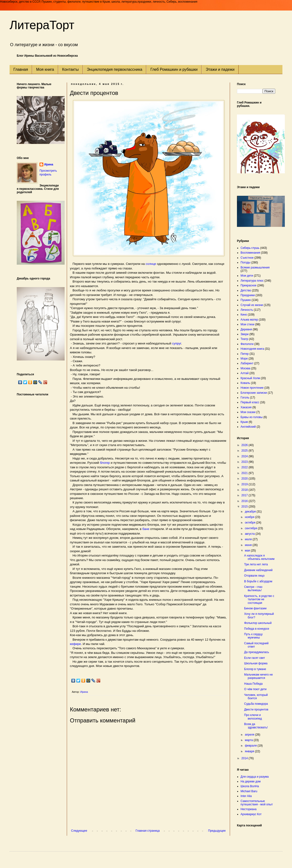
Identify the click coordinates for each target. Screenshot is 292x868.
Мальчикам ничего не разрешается (258, 676)
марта (249, 740)
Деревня (246, 329)
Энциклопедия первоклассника (115, 69)
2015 (245, 507)
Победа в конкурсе (257, 629)
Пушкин (246, 300)
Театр (244, 339)
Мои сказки (248, 412)
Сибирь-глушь (250, 248)
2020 (245, 479)
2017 (245, 495)
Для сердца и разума (255, 777)
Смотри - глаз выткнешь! (253, 589)
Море (244, 359)
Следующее (79, 831)
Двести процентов (256, 710)
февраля (251, 746)
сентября (251, 528)
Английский (248, 427)
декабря (251, 512)
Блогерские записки (254, 393)
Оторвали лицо (254, 576)
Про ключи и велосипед (253, 717)
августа (250, 534)
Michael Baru (249, 791)
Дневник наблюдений (258, 570)
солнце (150, 264)
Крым (244, 422)
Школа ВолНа (250, 786)
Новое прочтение (252, 388)
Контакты (70, 69)
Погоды (245, 262)
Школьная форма (256, 663)
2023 (245, 462)
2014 (245, 758)
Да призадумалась (257, 652)
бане (146, 529)
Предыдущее (217, 831)
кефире (75, 644)
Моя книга (45, 69)
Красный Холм (250, 378)
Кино (244, 315)
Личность (247, 310)
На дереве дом (251, 781)
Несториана (249, 809)
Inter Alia (246, 796)
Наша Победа (253, 684)
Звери (245, 334)
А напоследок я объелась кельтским (259, 557)
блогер (105, 463)
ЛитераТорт (42, 25)
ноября (250, 517)
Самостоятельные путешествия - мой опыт (257, 803)
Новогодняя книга (252, 349)
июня (249, 545)
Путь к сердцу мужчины (253, 636)
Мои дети (247, 276)
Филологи (247, 344)
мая (248, 551)
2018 (245, 490)
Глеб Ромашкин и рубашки (174, 69)
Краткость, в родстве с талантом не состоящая (259, 599)
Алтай (245, 373)
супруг (177, 343)
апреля (250, 735)
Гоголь (245, 398)
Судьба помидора (256, 704)
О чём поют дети (255, 689)
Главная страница (148, 831)
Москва (245, 368)
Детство (246, 290)
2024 (245, 456)
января (250, 751)
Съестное (247, 258)
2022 (245, 467)
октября (250, 523)
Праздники (248, 295)
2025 (245, 451)
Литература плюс (252, 281)
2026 (245, 445)
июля (249, 539)
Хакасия (246, 407)
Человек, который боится (256, 697)
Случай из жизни (252, 305)
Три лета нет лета (256, 564)
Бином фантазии (255, 608)
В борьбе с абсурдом (258, 581)
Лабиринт (247, 363)
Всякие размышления (255, 267)
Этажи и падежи (220, 69)
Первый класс (250, 402)
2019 (245, 484)
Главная (21, 69)
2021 (245, 473)
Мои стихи (247, 324)
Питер (245, 354)
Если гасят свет (255, 658)
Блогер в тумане (255, 669)
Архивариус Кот (251, 814)
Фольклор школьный (258, 623)
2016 (245, 501)
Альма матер (249, 320)
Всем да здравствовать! (256, 726)
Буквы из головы (252, 417)
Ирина (49, 164)
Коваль (245, 383)
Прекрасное (249, 285)
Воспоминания (250, 253)
